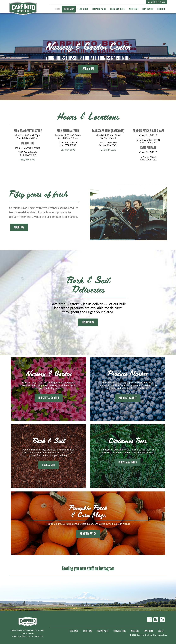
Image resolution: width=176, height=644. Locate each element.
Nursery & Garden (49, 398)
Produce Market (128, 398)
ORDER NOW (88, 322)
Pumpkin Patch (99, 9)
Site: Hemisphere (160, 635)
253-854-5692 (156, 2)
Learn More (88, 69)
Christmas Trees (117, 9)
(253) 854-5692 (28, 159)
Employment (148, 9)
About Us (19, 227)
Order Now (69, 9)
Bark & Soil (49, 465)
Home (58, 9)
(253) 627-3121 (108, 150)
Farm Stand (83, 9)
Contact (161, 9)
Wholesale (134, 9)
